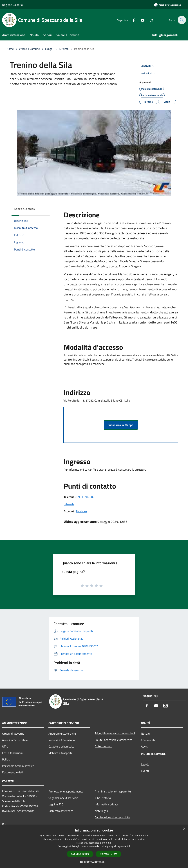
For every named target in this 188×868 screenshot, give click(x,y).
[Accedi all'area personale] (168, 5)
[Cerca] (182, 20)
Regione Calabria (12, 5)
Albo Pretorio (103, 798)
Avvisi (145, 746)
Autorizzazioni (103, 746)
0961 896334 (85, 497)
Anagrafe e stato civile (62, 733)
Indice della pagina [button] (24, 209)
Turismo (63, 49)
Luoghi (49, 49)
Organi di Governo (13, 733)
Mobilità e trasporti (60, 753)
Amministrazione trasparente (113, 791)
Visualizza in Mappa (121, 425)
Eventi (145, 771)
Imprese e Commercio (62, 740)
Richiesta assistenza (61, 811)
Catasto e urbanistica (61, 746)
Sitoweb (69, 504)
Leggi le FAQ (56, 804)
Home (10, 49)
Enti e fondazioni (12, 753)
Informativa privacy (107, 804)
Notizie (145, 733)
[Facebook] (131, 20)
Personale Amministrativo (18, 766)
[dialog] (94, 847)
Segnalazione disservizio (63, 798)
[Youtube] (140, 20)
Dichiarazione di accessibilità (112, 817)
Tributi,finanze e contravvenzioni (115, 733)
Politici (6, 759)
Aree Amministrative (15, 740)
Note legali (101, 811)
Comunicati (148, 740)
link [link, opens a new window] (129, 846)
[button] (121, 368)
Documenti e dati (13, 772)
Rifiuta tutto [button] (108, 854)
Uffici (5, 746)
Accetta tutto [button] (80, 854)
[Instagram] (149, 20)
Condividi (148, 66)
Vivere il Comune (30, 49)
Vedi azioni (149, 74)
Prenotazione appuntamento (66, 791)
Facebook (82, 511)
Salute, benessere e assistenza (113, 740)
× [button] (184, 829)
